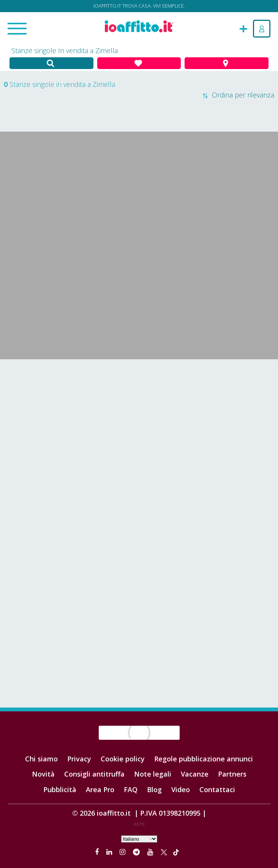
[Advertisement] (139, 420)
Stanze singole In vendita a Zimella (65, 50)
